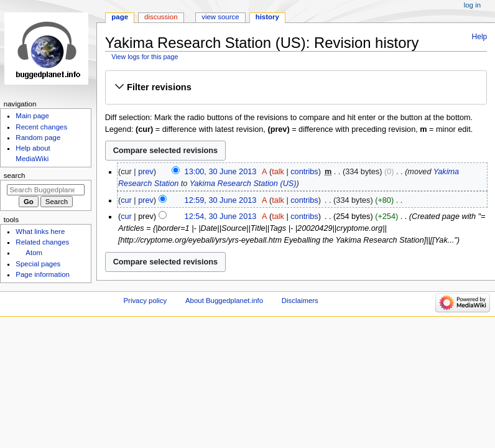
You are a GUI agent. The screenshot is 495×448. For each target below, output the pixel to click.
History (267, 17)
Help (480, 37)
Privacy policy (145, 301)
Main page (32, 116)
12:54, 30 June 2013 (221, 217)
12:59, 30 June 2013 (221, 200)
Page (120, 17)
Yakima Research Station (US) (243, 184)
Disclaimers (300, 301)
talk (278, 172)
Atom (34, 253)
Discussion (161, 17)
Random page (38, 138)
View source (220, 17)
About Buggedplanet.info (224, 301)
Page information (43, 274)
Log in (472, 5)
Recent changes (41, 127)
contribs (304, 172)
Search (15, 175)
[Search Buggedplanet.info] (46, 190)
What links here (40, 231)
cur (126, 200)
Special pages (38, 264)
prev (146, 172)
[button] (296, 87)
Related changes (42, 242)
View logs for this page (145, 57)
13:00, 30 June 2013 (221, 172)
